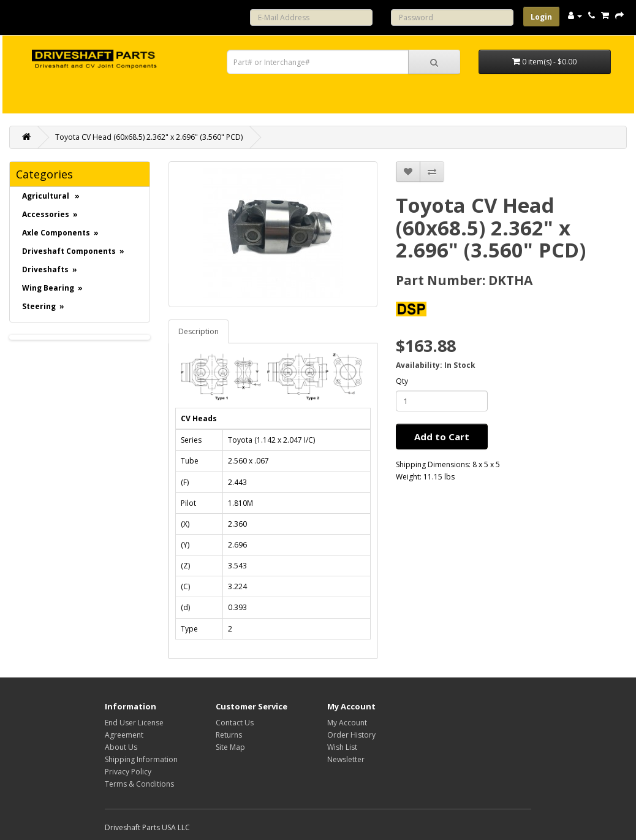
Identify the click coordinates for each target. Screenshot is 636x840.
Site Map (230, 747)
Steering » (43, 306)
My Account (347, 723)
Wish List (342, 747)
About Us (121, 747)
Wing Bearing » (52, 288)
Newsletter (346, 759)
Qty (402, 381)
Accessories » (50, 214)
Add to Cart (442, 437)
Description (199, 331)
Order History (351, 735)
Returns (229, 735)
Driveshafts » (50, 269)
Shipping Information (141, 759)
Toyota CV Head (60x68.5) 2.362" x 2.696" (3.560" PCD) (149, 137)
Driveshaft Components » (73, 251)
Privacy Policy (128, 772)
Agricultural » (51, 196)
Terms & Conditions (139, 784)
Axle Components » (60, 233)
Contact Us (235, 723)
